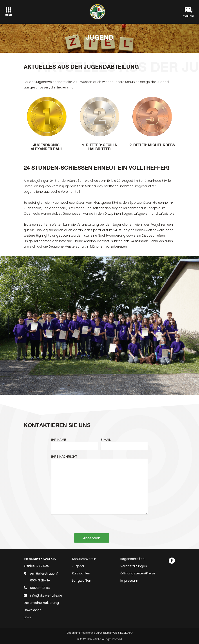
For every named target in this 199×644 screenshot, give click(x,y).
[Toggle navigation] (8, 12)
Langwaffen (82, 581)
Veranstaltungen (134, 566)
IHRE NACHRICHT (64, 457)
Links (27, 617)
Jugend (78, 566)
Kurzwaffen (81, 573)
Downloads (33, 610)
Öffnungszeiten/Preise (138, 573)
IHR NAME (59, 440)
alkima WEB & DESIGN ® (118, 633)
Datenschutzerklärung (41, 603)
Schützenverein (84, 559)
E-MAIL (106, 440)
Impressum (129, 581)
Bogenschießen (132, 559)
